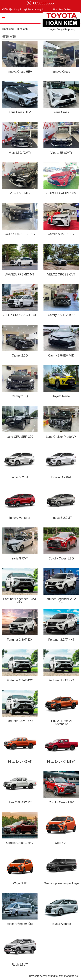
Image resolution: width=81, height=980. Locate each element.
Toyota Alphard (61, 924)
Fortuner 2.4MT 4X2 (20, 721)
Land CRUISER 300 (20, 437)
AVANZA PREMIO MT (20, 274)
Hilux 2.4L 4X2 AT (20, 762)
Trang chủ (8, 29)
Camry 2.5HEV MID (61, 355)
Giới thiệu (7, 9)
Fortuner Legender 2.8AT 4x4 (61, 601)
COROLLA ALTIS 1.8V (61, 193)
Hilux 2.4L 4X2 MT (20, 802)
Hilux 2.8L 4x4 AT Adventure (61, 723)
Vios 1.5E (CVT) (61, 153)
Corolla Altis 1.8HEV (61, 234)
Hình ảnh (58, 9)
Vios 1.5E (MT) (20, 193)
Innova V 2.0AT (20, 477)
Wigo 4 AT (61, 843)
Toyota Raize (61, 396)
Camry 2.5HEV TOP (61, 315)
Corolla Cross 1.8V (61, 802)
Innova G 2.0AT (61, 477)
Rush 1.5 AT (20, 965)
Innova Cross (61, 72)
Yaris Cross (61, 112)
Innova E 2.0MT (61, 518)
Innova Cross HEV (20, 72)
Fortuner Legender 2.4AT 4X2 (20, 601)
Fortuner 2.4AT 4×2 (61, 680)
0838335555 (40, 3)
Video (68, 9)
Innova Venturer (20, 518)
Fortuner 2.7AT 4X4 (61, 640)
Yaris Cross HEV (20, 112)
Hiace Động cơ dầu (20, 924)
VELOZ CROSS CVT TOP (20, 315)
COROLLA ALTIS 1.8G (20, 234)
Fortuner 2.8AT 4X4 (20, 640)
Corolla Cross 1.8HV (20, 843)
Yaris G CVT (20, 558)
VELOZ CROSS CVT (61, 274)
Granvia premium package (61, 883)
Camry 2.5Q (20, 396)
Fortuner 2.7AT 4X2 (20, 680)
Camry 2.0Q (20, 355)
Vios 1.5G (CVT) (20, 153)
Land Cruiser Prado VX (61, 437)
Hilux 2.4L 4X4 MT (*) (61, 762)
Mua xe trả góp (36, 9)
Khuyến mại (20, 9)
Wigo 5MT (20, 883)
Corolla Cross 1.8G (61, 558)
